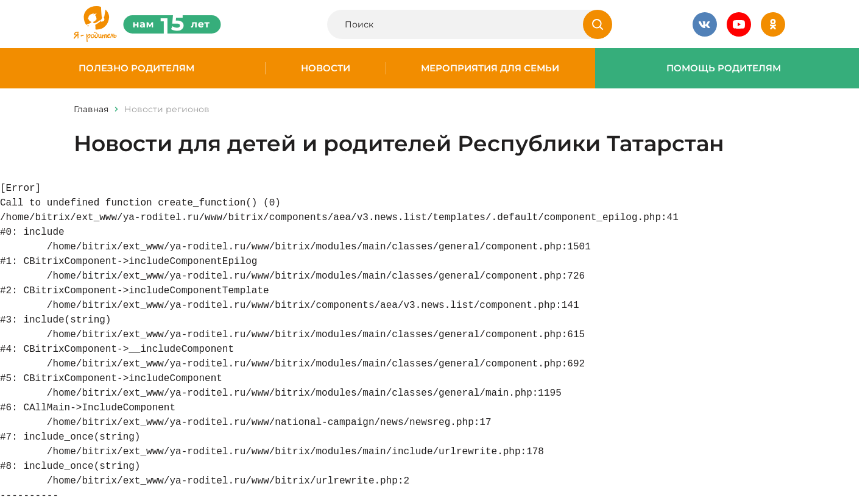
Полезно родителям (136, 68)
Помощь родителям (724, 68)
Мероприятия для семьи (490, 68)
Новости (326, 68)
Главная (91, 109)
